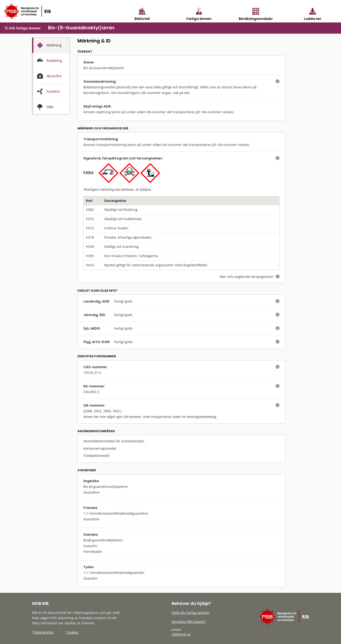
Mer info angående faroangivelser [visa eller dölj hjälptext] (250, 277)
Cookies (72, 632)
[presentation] (51, 45)
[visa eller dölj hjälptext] (278, 82)
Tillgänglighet (43, 632)
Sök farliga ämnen (23, 28)
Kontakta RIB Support (189, 622)
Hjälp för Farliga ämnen (190, 613)
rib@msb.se (181, 634)
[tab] (51, 45)
